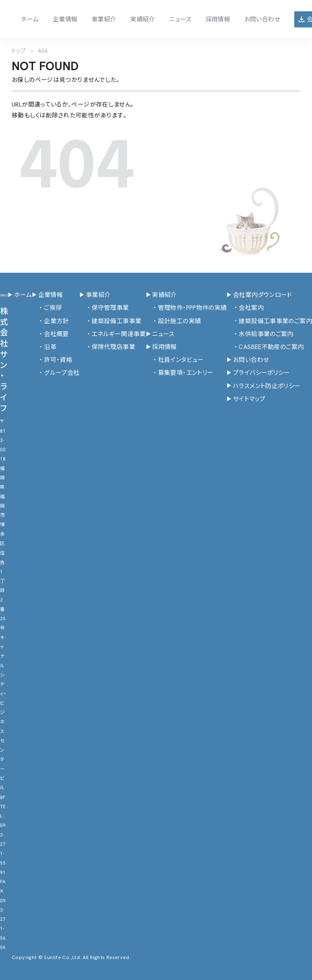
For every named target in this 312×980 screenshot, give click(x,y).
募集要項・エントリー (180, 373)
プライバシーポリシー (258, 373)
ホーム (30, 19)
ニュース (180, 19)
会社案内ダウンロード (259, 295)
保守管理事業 (104, 308)
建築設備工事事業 (110, 321)
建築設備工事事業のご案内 (269, 321)
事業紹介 (104, 19)
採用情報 (217, 19)
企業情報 (65, 19)
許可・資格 (52, 360)
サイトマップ (246, 399)
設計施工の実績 (174, 321)
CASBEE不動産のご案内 (265, 347)
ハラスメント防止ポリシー (263, 386)
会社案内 (245, 308)
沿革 (44, 347)
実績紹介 (142, 19)
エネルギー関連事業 (112, 334)
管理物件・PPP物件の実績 (186, 308)
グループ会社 (56, 373)
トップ (19, 51)
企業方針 (50, 321)
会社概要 (50, 334)
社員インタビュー (175, 360)
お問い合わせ (262, 19)
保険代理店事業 (107, 347)
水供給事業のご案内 (260, 334)
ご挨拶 (47, 308)
